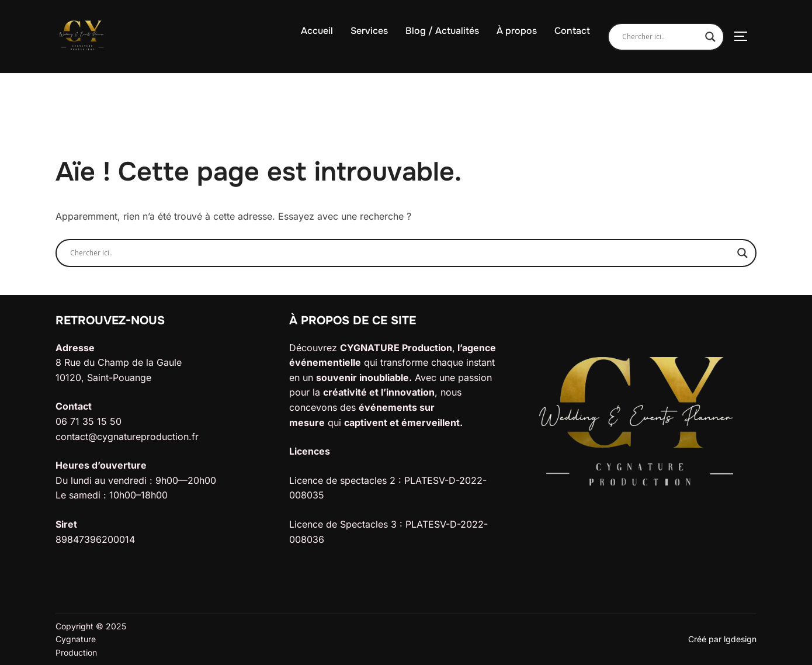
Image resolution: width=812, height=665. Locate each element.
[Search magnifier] (710, 37)
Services (369, 31)
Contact (572, 31)
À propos (517, 31)
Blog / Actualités (442, 31)
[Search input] (661, 37)
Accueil (317, 31)
